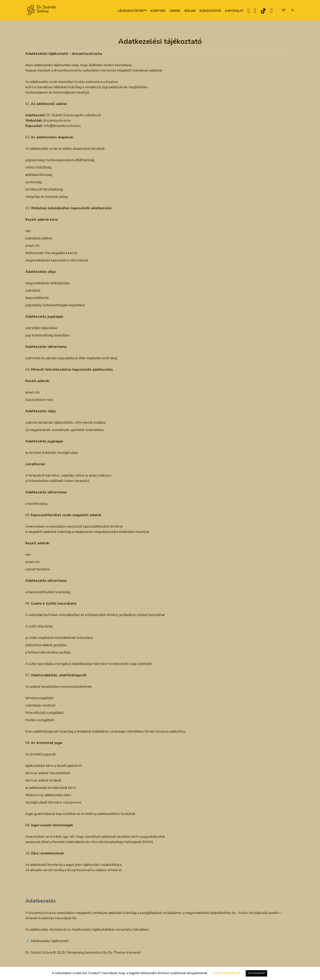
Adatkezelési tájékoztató (49, 941)
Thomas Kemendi (127, 953)
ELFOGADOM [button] (256, 973)
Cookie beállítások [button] (227, 973)
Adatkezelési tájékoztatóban (93, 930)
